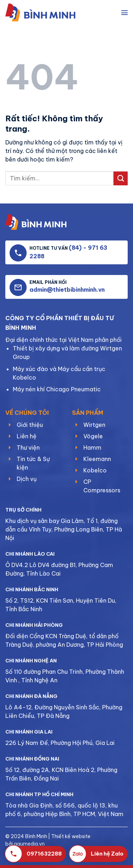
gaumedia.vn (29, 844)
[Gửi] (121, 178)
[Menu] (124, 12)
